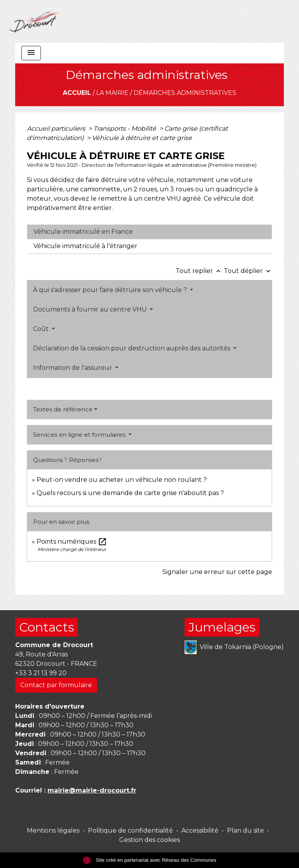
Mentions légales (53, 830)
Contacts (47, 627)
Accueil (77, 93)
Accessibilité (200, 830)
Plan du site (245, 830)
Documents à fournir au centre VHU (91, 309)
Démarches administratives (185, 93)
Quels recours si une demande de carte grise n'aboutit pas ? (130, 493)
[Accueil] (35, 21)
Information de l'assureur (73, 368)
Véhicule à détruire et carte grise (142, 138)
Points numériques (72, 542)
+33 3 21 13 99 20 (41, 673)
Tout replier (200, 271)
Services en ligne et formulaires (80, 435)
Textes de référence (63, 409)
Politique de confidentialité (130, 830)
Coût (42, 329)
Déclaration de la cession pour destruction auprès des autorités (132, 348)
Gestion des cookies (149, 840)
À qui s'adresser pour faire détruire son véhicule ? (111, 290)
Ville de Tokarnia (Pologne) (234, 647)
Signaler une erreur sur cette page (217, 572)
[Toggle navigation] (31, 53)
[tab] (149, 232)
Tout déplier (248, 271)
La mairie (112, 93)
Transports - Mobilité (126, 129)
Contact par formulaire (56, 685)
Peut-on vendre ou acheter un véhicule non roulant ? (122, 480)
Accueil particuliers (57, 129)
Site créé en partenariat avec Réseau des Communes (150, 860)
